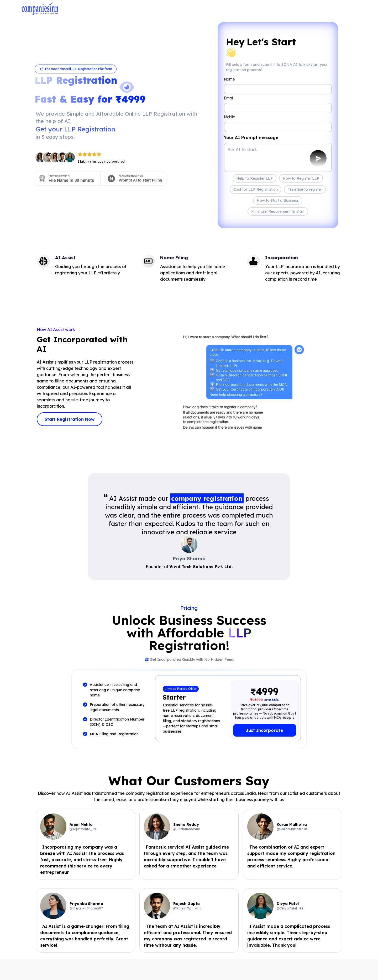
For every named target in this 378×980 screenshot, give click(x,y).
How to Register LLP (301, 178)
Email (229, 98)
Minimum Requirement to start (278, 211)
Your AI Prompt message (251, 137)
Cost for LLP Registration (256, 189)
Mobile (229, 117)
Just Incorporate (264, 730)
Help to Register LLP (254, 178)
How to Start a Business (278, 200)
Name (229, 79)
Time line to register (305, 189)
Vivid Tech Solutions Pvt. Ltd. (201, 567)
